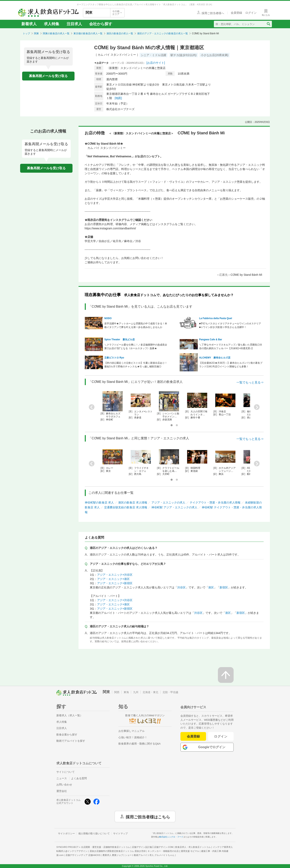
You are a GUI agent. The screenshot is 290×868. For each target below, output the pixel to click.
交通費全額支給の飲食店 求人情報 (126, 507)
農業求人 (113, 855)
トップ (26, 33)
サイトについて (66, 772)
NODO (108, 318)
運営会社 (62, 791)
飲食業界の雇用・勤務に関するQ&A (139, 744)
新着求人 (29, 24)
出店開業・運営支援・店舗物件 (106, 847)
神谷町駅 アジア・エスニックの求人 (174, 507)
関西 (117, 692)
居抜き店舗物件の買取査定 (118, 851)
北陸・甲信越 (170, 692)
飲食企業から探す (67, 735)
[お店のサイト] (156, 63)
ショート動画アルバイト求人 (150, 855)
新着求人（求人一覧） (69, 715)
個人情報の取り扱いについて (94, 834)
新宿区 (224, 587)
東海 (126, 692)
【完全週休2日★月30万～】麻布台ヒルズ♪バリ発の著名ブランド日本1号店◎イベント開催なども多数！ (231, 365)
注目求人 (74, 24)
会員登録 (193, 736)
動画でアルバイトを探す (71, 741)
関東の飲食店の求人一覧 (56, 33)
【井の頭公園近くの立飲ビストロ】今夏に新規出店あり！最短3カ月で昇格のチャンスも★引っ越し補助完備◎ (136, 365)
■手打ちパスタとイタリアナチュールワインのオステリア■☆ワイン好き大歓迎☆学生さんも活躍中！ (230, 325)
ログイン (221, 736)
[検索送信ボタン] (268, 24)
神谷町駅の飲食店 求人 (99, 502)
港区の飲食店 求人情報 (133, 502)
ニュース (62, 778)
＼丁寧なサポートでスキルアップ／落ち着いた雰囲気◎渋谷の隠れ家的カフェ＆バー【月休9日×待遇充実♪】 (231, 347)
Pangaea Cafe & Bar (211, 339)
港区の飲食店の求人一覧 (120, 33)
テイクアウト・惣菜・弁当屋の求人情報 (215, 502)
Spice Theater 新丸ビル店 (120, 339)
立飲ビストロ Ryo (114, 358)
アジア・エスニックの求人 (168, 502)
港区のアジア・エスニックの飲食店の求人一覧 (163, 33)
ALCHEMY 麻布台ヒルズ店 (215, 358)
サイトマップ (120, 834)
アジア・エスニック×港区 (113, 579)
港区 (211, 587)
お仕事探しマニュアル (132, 731)
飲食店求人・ (193, 847)
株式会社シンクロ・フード (171, 837)
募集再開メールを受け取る (48, 76)
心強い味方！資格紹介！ (133, 737)
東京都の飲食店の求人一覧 (88, 33)
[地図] (118, 98)
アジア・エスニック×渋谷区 (115, 575)
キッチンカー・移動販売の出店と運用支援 (173, 851)
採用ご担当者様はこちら (148, 817)
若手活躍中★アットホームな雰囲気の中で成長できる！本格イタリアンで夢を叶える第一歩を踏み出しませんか (136, 325)
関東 (36, 33)
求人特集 (52, 24)
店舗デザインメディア (83, 855)
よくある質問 (79, 778)
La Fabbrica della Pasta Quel (216, 318)
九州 (136, 692)
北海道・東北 (150, 692)
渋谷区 (181, 587)
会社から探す (101, 24)
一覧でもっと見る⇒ (250, 382)
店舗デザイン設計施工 (153, 847)
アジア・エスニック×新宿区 (115, 583)
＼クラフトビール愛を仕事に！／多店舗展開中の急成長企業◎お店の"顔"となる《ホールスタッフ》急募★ (136, 347)
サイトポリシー (66, 834)
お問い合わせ (64, 785)
